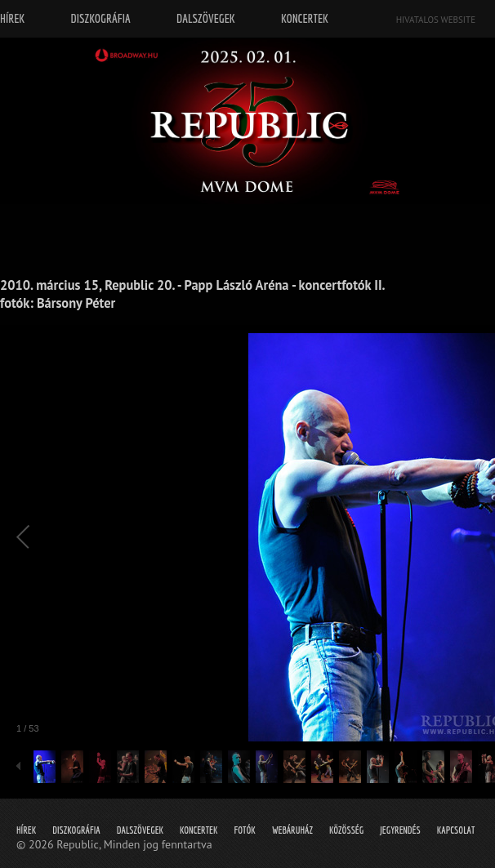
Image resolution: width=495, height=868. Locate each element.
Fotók (245, 830)
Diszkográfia (76, 830)
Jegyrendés (400, 830)
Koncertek (198, 830)
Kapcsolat (456, 830)
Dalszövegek (140, 830)
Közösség (346, 830)
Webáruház (292, 830)
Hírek (26, 830)
